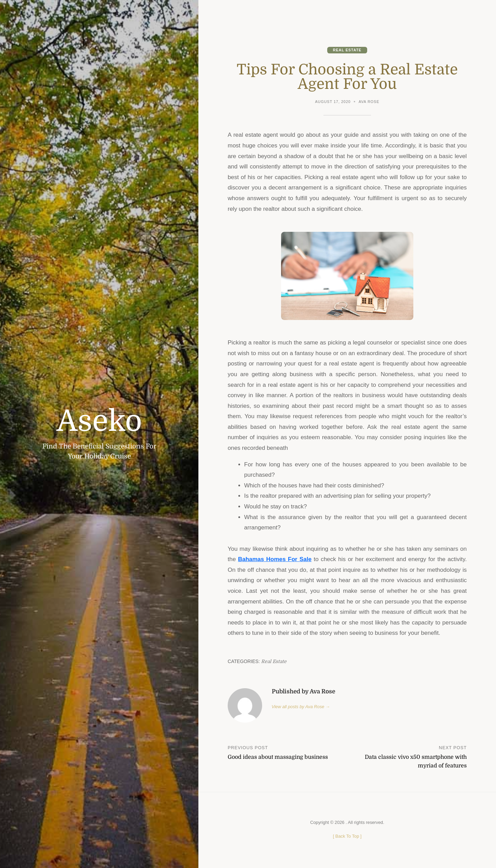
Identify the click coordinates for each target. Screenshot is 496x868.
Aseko (99, 421)
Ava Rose (369, 102)
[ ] (347, 836)
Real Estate (347, 50)
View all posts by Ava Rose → (301, 707)
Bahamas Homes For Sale (275, 559)
